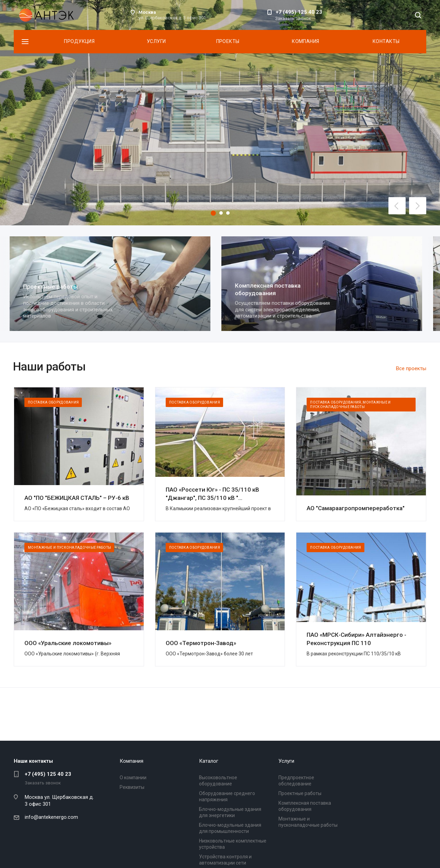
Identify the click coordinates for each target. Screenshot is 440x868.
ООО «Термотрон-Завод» (201, 643)
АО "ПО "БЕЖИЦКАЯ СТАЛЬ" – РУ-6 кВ (77, 498)
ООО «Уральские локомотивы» (68, 643)
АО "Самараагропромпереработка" (356, 508)
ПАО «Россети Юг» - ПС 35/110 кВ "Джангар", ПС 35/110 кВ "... (212, 494)
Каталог (209, 761)
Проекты (228, 41)
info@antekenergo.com (51, 817)
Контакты (386, 41)
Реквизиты (132, 787)
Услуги (156, 41)
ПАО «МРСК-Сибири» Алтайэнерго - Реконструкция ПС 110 (356, 639)
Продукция (79, 41)
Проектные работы (54, 287)
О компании (133, 778)
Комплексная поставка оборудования (272, 289)
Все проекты (411, 368)
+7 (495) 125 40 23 (299, 12)
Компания (305, 41)
